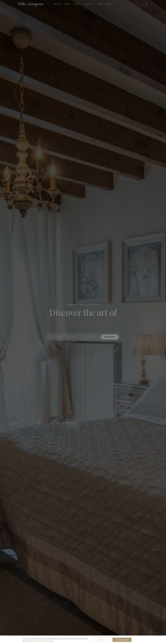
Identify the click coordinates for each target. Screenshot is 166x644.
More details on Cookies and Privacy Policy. (40, 641)
